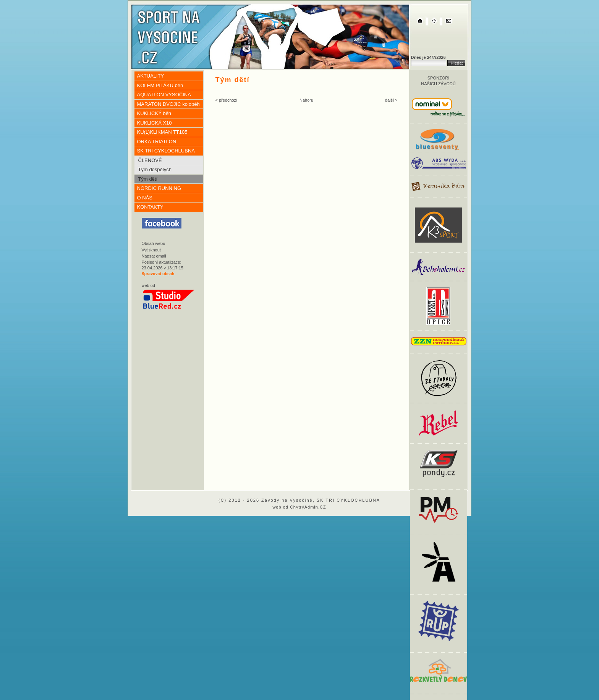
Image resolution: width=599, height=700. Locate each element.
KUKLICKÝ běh (154, 113)
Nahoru (306, 100)
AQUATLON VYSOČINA (164, 95)
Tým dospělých (155, 169)
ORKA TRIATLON (157, 142)
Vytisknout (151, 250)
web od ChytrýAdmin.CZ (299, 507)
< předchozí (227, 100)
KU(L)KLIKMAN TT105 (162, 132)
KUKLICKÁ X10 (155, 123)
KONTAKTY (150, 207)
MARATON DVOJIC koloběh (168, 104)
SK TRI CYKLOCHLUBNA (166, 151)
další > (391, 100)
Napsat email (154, 256)
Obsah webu (154, 243)
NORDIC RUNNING (159, 188)
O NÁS (145, 198)
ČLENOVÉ (150, 160)
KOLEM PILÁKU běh (160, 85)
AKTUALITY (151, 76)
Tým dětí (148, 179)
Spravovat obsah (158, 274)
